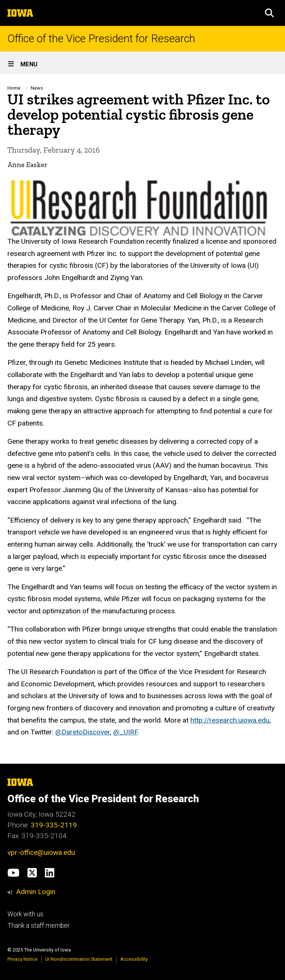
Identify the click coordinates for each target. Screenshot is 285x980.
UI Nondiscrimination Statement (79, 959)
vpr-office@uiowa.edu (41, 852)
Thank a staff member (38, 926)
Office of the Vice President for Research (101, 39)
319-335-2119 (54, 825)
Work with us (25, 914)
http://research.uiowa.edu (230, 720)
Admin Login (36, 892)
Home (14, 88)
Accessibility (134, 959)
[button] (269, 13)
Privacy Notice (22, 959)
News (37, 88)
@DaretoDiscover (83, 732)
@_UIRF (125, 732)
